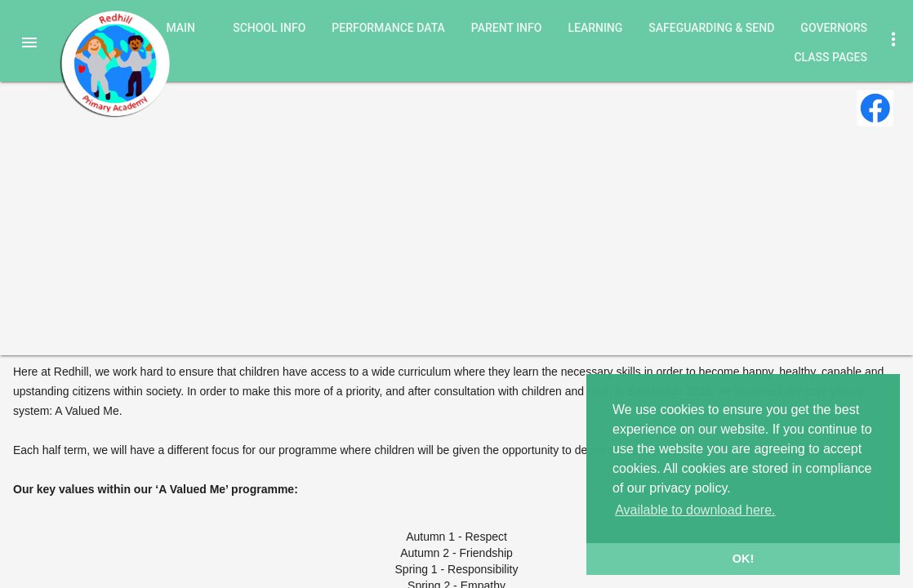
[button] (29, 42)
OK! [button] (743, 559)
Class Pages (831, 57)
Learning (595, 28)
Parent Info (507, 28)
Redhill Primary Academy (114, 64)
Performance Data (388, 28)
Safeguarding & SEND (711, 28)
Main (180, 28)
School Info (269, 28)
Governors (834, 28)
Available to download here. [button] (695, 510)
